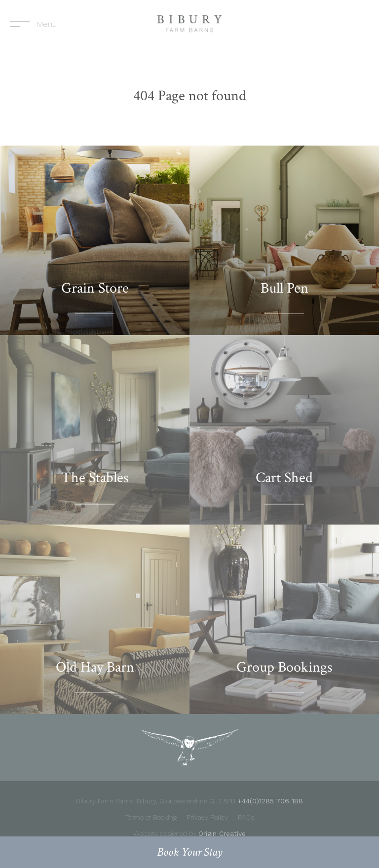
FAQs (246, 817)
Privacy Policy (207, 817)
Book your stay (190, 852)
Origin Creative (222, 833)
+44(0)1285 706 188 (270, 801)
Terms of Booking (151, 817)
